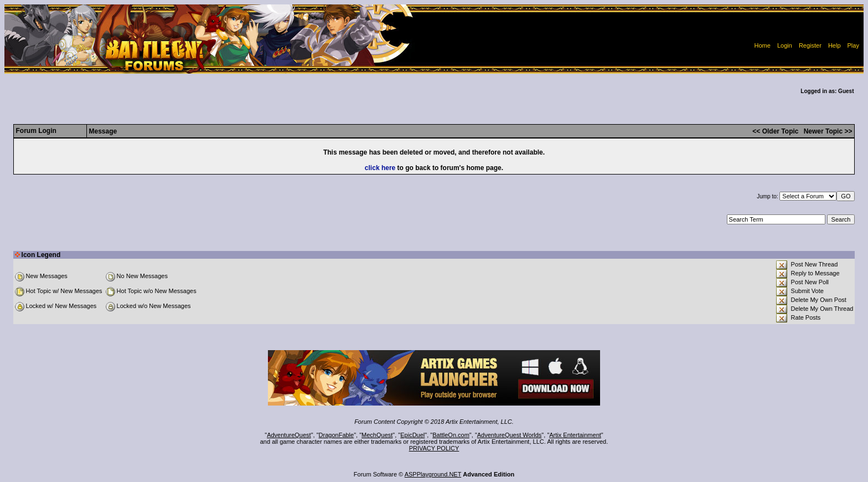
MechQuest (377, 435)
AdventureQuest (289, 435)
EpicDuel (412, 435)
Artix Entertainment (575, 435)
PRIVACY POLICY (434, 448)
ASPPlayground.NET (433, 474)
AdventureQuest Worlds (510, 435)
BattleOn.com (451, 435)
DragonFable (337, 435)
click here (380, 168)
